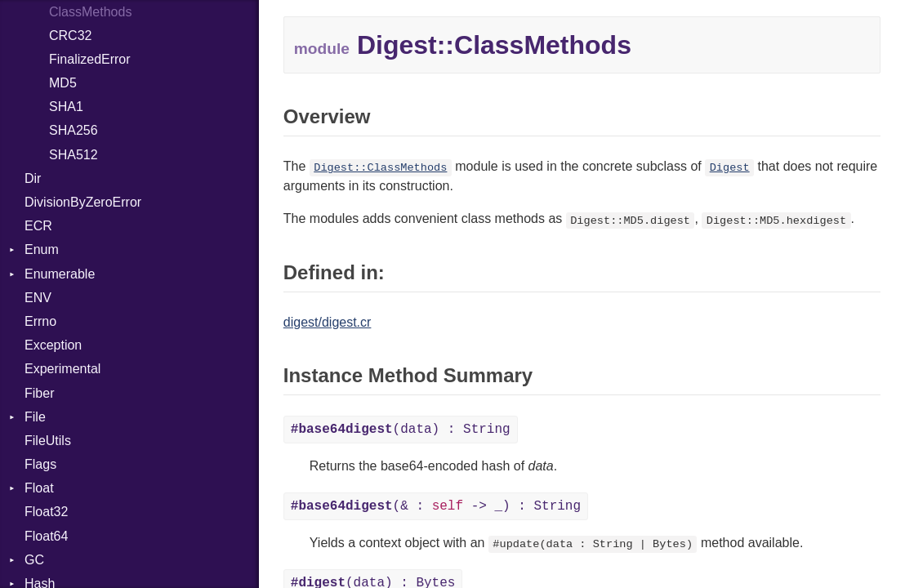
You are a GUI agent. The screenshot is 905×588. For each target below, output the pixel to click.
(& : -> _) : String (436, 506)
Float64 (46, 536)
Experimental (62, 369)
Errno (40, 321)
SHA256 (74, 130)
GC (34, 560)
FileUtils (48, 441)
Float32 (46, 512)
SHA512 (74, 155)
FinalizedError (90, 59)
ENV (38, 298)
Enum (42, 249)
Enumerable (60, 274)
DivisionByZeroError (83, 202)
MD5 (63, 83)
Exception (53, 345)
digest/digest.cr (328, 322)
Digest (730, 168)
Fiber (39, 393)
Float (39, 488)
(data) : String (401, 430)
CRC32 (70, 36)
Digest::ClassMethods (380, 168)
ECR (38, 226)
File (35, 417)
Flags (40, 464)
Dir (33, 178)
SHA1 (66, 107)
